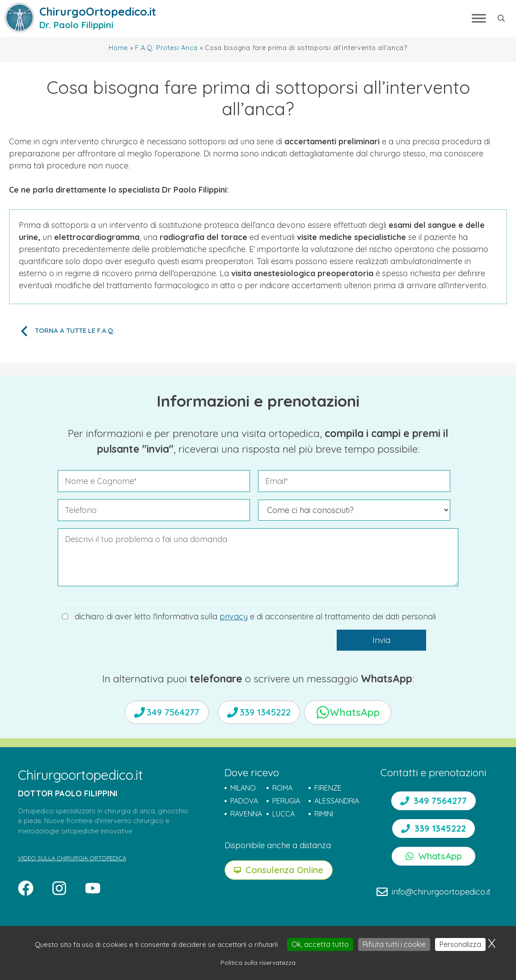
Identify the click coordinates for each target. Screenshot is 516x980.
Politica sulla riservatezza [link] (258, 963)
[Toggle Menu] (479, 18)
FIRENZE (328, 788)
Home (118, 48)
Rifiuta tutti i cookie (394, 944)
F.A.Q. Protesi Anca (166, 48)
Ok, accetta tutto (320, 944)
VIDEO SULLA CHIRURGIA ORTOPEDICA (72, 858)
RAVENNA (246, 814)
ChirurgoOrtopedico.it (98, 11)
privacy (234, 616)
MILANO (243, 788)
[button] (501, 18)
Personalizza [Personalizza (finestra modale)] (460, 944)
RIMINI (324, 814)
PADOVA (244, 801)
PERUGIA (286, 801)
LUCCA (283, 814)
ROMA (282, 788)
